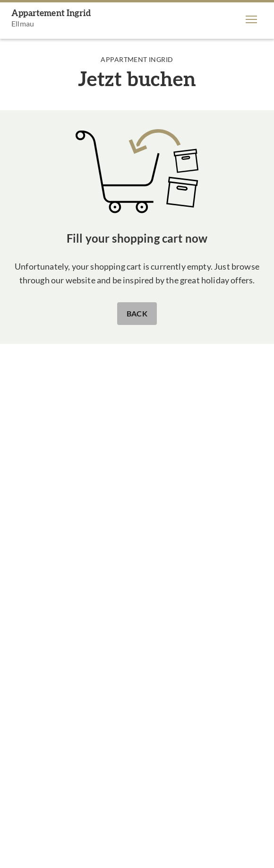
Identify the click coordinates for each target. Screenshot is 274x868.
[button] (251, 19)
